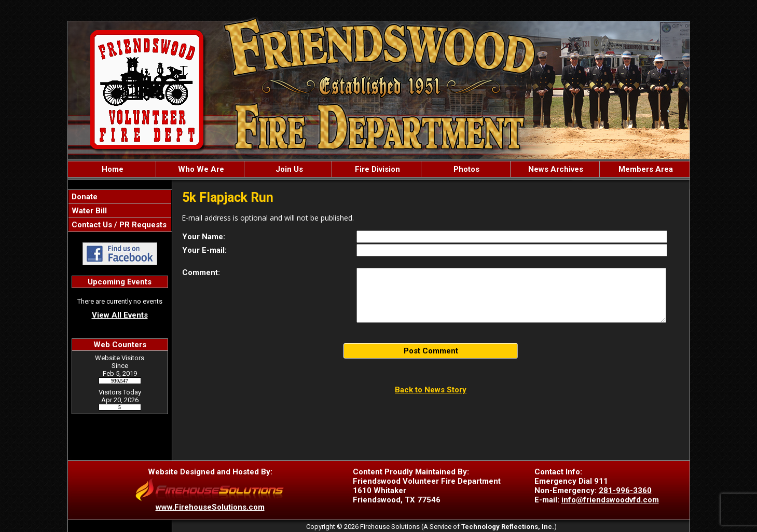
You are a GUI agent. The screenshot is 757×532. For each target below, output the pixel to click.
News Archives (555, 169)
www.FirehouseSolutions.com (210, 507)
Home (112, 169)
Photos (465, 169)
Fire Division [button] (376, 169)
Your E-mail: (204, 250)
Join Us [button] (288, 169)
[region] (379, 169)
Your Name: (204, 237)
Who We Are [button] (200, 169)
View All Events (120, 315)
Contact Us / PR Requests (118, 225)
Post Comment (431, 351)
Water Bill (88, 211)
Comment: (201, 272)
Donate (84, 197)
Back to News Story (431, 390)
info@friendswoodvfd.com (610, 500)
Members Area (645, 169)
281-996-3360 (625, 490)
